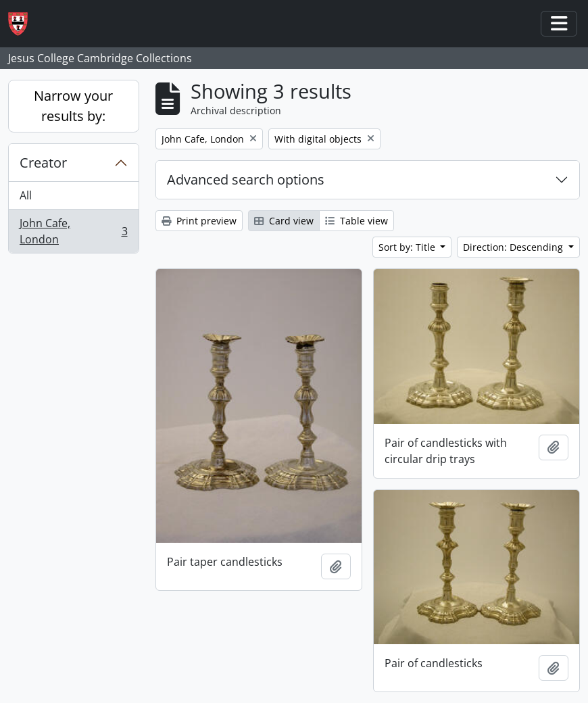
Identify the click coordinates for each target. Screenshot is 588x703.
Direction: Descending (514, 247)
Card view (284, 221)
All (26, 195)
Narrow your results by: (73, 106)
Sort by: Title (408, 247)
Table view (357, 221)
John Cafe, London (73, 231)
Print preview (199, 221)
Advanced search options (246, 179)
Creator (43, 163)
